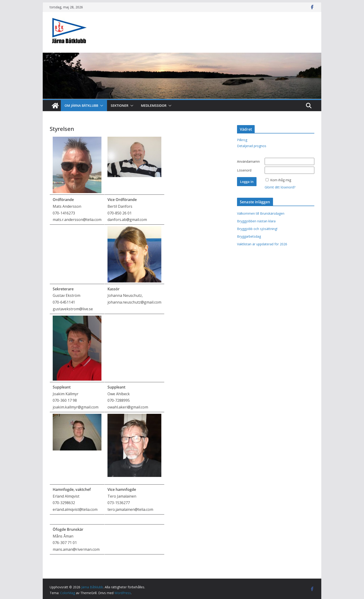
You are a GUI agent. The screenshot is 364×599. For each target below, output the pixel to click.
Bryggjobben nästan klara (256, 221)
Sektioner (120, 105)
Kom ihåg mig (281, 180)
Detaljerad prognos (252, 146)
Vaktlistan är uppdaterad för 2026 (262, 244)
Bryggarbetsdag (249, 236)
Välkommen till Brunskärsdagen (261, 213)
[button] (101, 106)
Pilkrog (242, 140)
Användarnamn (248, 161)
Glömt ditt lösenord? (280, 187)
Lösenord (244, 170)
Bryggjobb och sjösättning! (257, 229)
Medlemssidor (154, 105)
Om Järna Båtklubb (81, 105)
